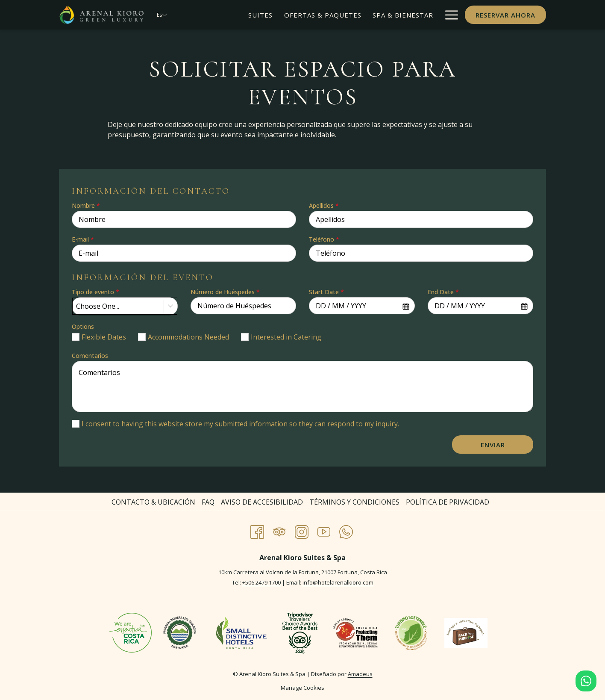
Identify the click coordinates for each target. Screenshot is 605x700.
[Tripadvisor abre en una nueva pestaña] (279, 530)
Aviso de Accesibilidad (262, 502)
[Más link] (448, 15)
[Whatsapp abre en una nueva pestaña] (346, 530)
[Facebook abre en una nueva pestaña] (257, 530)
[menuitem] (260, 15)
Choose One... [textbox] (98, 306)
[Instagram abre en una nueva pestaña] (302, 530)
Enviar (493, 445)
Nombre (86, 205)
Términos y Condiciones (354, 502)
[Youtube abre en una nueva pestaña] (324, 530)
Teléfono (324, 239)
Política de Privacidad (448, 502)
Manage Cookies (302, 688)
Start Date (326, 292)
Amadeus (360, 674)
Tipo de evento (95, 292)
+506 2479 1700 (261, 582)
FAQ (208, 502)
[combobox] (125, 306)
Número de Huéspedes (225, 292)
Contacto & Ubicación (153, 502)
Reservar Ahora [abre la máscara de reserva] (505, 15)
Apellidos (324, 205)
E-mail (83, 239)
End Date (443, 292)
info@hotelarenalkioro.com (338, 582)
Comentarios (90, 356)
